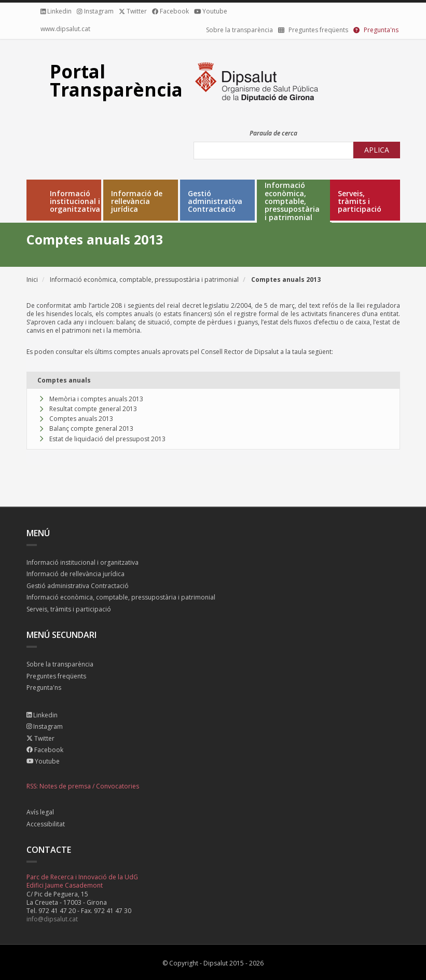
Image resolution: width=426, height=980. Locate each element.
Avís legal (40, 813)
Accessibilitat (46, 825)
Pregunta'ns (44, 688)
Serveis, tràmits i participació (360, 201)
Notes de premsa (65, 786)
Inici (32, 280)
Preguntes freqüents (56, 677)
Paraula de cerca (273, 133)
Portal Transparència (116, 80)
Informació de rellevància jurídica (137, 201)
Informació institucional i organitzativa (75, 201)
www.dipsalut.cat (65, 29)
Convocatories (118, 786)
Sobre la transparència (239, 30)
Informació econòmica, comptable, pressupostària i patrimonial (292, 201)
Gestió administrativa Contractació (215, 201)
